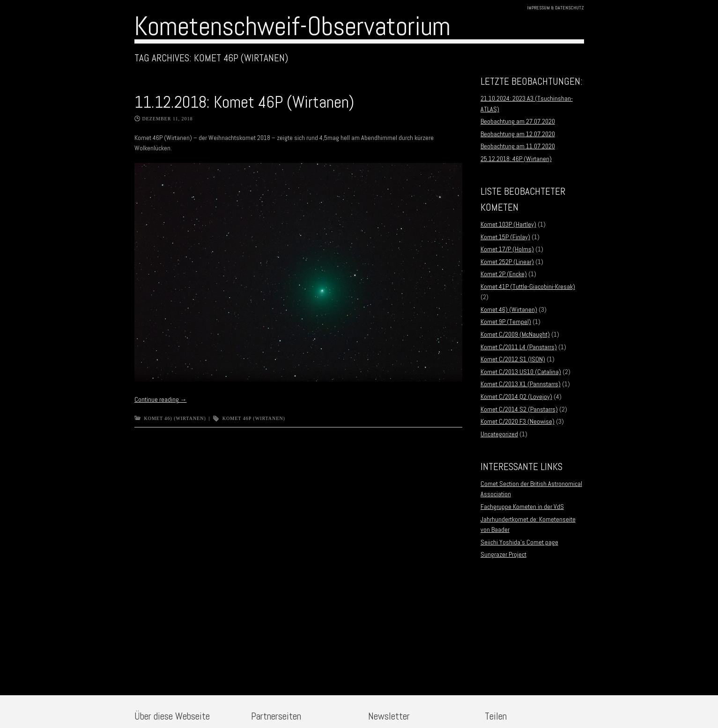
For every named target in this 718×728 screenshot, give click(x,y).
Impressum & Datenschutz (555, 8)
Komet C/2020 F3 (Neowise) (518, 421)
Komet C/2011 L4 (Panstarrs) (519, 347)
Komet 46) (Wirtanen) (175, 418)
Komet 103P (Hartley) (508, 224)
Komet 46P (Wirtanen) (254, 418)
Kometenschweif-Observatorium (292, 26)
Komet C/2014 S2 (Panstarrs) (519, 409)
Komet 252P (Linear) (507, 262)
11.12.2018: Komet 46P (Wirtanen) (244, 102)
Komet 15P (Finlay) (505, 237)
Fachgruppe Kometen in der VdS (522, 507)
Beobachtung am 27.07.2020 (518, 121)
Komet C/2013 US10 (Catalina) (521, 372)
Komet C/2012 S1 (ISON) (513, 359)
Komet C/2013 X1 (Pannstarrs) (521, 384)
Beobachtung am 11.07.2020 (518, 146)
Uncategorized (499, 434)
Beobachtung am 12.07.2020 (518, 134)
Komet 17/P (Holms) (507, 249)
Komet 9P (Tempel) (506, 322)
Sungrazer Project (503, 554)
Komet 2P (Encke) (504, 274)
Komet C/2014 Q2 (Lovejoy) (516, 397)
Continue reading (161, 399)
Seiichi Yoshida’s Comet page (519, 542)
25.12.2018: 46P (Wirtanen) (516, 159)
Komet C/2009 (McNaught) (515, 334)
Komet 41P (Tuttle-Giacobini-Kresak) (528, 287)
